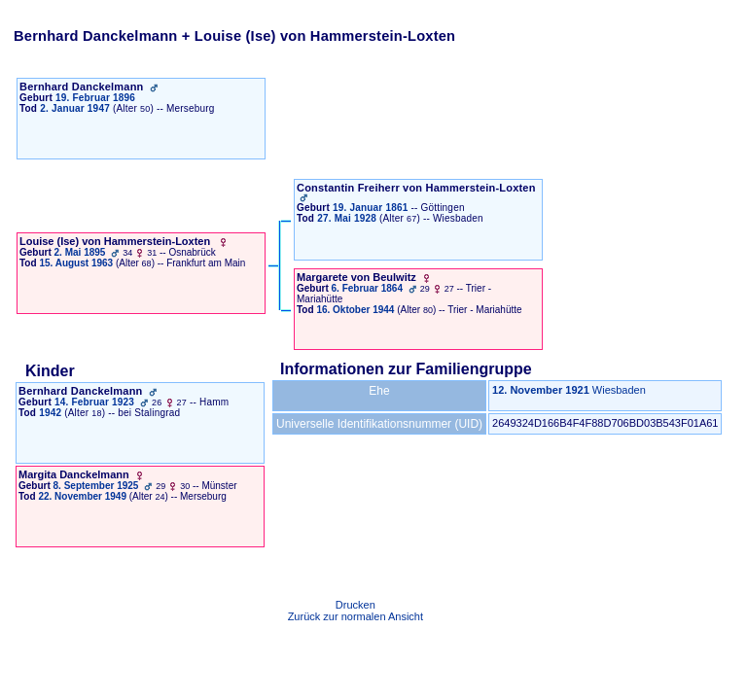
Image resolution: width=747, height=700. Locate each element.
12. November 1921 (541, 390)
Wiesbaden (619, 390)
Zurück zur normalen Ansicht (356, 616)
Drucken (356, 605)
